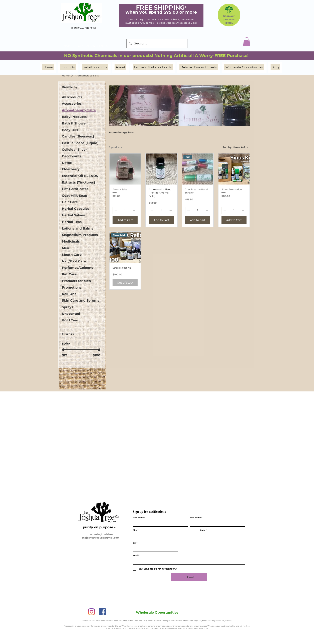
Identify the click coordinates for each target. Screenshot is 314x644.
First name (139, 518)
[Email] (188, 561)
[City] (164, 536)
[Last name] (216, 523)
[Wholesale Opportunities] (157, 612)
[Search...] (156, 43)
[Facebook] (102, 612)
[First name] (159, 523)
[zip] (154, 549)
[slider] (63, 350)
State (203, 530)
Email (136, 556)
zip (135, 543)
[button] (247, 42)
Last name (196, 518)
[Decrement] (115, 211)
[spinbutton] (125, 211)
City (136, 530)
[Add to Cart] (125, 220)
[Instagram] (92, 612)
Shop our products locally (229, 19)
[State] (221, 536)
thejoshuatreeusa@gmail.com (101, 538)
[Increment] (135, 211)
